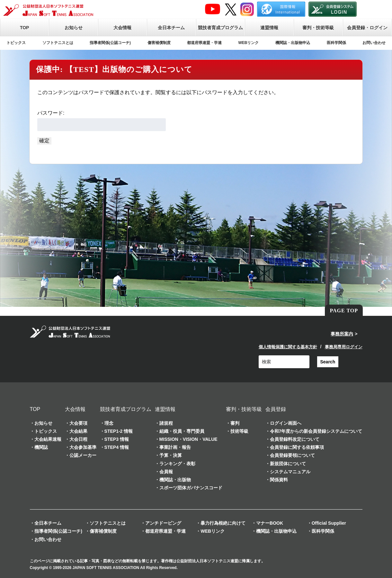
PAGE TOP (344, 311)
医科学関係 (336, 43)
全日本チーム (171, 28)
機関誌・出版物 (175, 480)
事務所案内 (342, 334)
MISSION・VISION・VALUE (188, 439)
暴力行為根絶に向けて (223, 523)
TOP (25, 28)
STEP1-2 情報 (119, 431)
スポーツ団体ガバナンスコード (191, 488)
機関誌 (41, 447)
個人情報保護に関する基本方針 (288, 347)
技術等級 (239, 431)
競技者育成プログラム (220, 28)
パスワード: (102, 121)
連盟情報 (269, 28)
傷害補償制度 (159, 43)
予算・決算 (171, 455)
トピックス (16, 43)
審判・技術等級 (318, 28)
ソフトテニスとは (58, 43)
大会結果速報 (48, 439)
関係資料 (279, 480)
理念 (109, 423)
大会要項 (78, 423)
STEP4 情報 (117, 447)
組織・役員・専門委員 (182, 431)
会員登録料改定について (295, 439)
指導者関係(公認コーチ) (110, 43)
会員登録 (276, 409)
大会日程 (78, 439)
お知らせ (74, 28)
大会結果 (78, 431)
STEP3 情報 (117, 439)
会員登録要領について (292, 455)
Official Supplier (329, 523)
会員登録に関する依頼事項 (297, 447)
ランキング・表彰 (177, 464)
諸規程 (166, 423)
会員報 (166, 472)
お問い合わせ (374, 43)
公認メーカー (83, 455)
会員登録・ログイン (367, 28)
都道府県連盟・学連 (204, 43)
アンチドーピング (163, 523)
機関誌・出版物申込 (293, 43)
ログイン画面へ (286, 423)
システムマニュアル (290, 472)
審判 (235, 423)
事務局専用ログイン (344, 347)
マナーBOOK (270, 523)
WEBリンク (249, 43)
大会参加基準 (83, 447)
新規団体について (288, 464)
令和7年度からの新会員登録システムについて (316, 431)
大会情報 (122, 28)
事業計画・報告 (175, 447)
